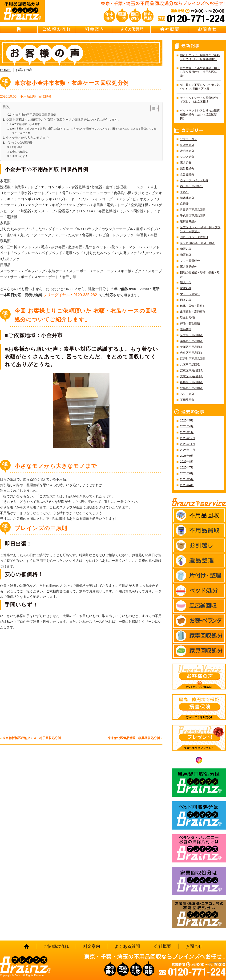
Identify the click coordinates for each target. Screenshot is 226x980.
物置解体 (186, 255)
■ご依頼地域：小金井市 (26, 124)
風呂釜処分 (187, 169)
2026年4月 (187, 426)
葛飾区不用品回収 (191, 341)
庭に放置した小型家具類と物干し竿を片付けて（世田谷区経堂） (200, 72)
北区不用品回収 (190, 365)
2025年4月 (187, 485)
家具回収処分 (189, 267)
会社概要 (169, 29)
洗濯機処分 (187, 145)
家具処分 (186, 163)
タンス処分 (187, 157)
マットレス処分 (190, 294)
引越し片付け (189, 318)
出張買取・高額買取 (193, 312)
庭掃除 (184, 204)
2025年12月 (188, 438)
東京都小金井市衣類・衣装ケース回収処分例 (72, 83)
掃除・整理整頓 (190, 323)
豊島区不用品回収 (191, 388)
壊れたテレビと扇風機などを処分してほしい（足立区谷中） (200, 57)
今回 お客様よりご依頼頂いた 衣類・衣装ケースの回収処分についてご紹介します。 (63, 120)
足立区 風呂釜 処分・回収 (197, 243)
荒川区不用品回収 (191, 347)
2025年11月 (188, 444)
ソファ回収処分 (190, 261)
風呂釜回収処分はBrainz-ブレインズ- (199, 783)
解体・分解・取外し (193, 306)
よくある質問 (132, 29)
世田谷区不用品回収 (193, 210)
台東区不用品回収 (191, 353)
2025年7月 (187, 468)
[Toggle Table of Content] (152, 108)
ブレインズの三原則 (19, 143)
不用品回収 (28, 96)
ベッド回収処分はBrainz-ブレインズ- (199, 815)
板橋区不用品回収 (191, 382)
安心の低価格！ (21, 152)
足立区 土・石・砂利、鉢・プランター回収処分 (200, 229)
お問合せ (207, 29)
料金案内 (94, 29)
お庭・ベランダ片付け (194, 237)
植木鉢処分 (187, 198)
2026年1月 (187, 432)
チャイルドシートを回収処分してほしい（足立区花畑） (200, 100)
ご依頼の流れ (56, 29)
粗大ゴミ (186, 282)
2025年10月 (188, 450)
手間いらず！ (20, 156)
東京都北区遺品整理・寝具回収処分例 (134, 738)
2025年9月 (187, 456)
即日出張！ (19, 147)
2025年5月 (187, 479)
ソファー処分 (189, 139)
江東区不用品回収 (191, 370)
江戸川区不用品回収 (193, 359)
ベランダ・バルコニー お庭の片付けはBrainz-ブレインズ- (199, 848)
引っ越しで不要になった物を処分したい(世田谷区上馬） (200, 87)
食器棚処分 (187, 174)
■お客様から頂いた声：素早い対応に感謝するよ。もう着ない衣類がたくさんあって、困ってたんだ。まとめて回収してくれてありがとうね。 (84, 131)
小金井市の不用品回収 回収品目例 (34, 115)
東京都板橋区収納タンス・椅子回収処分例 (32, 738)
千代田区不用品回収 (193, 216)
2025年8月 (187, 462)
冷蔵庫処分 (187, 151)
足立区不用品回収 (191, 335)
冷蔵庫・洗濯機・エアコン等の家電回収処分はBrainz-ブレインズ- (199, 914)
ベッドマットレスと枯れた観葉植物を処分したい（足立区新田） (200, 114)
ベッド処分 (187, 394)
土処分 (184, 192)
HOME (19, 29)
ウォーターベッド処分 (194, 180)
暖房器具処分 (189, 221)
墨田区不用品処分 (191, 186)
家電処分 (186, 288)
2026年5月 (187, 421)
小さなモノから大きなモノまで (27, 138)
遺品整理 (186, 329)
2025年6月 (187, 473)
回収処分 (45, 96)
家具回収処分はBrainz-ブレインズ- (199, 881)
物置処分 (186, 249)
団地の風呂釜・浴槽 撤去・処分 (200, 274)
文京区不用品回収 (191, 376)
